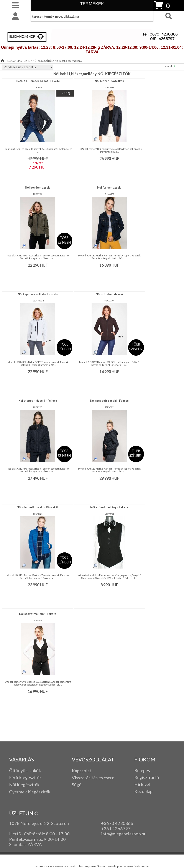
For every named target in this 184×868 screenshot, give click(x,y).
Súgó (77, 784)
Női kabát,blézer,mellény (68, 61)
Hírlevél (142, 784)
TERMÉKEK (92, 4)
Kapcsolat (82, 771)
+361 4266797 (116, 828)
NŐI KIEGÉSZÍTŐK (43, 61)
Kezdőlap (143, 791)
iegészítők (32, 777)
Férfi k (15, 777)
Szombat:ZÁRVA (25, 844)
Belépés (142, 770)
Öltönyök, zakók (25, 770)
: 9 (44, 839)
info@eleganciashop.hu (124, 834)
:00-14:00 (56, 839)
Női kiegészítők (24, 784)
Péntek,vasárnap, (25, 839)
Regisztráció (147, 777)
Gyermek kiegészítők (30, 792)
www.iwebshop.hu (138, 866)
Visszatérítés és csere (93, 778)
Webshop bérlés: (117, 866)
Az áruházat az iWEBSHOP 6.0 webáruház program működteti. (71, 866)
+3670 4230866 (117, 823)
